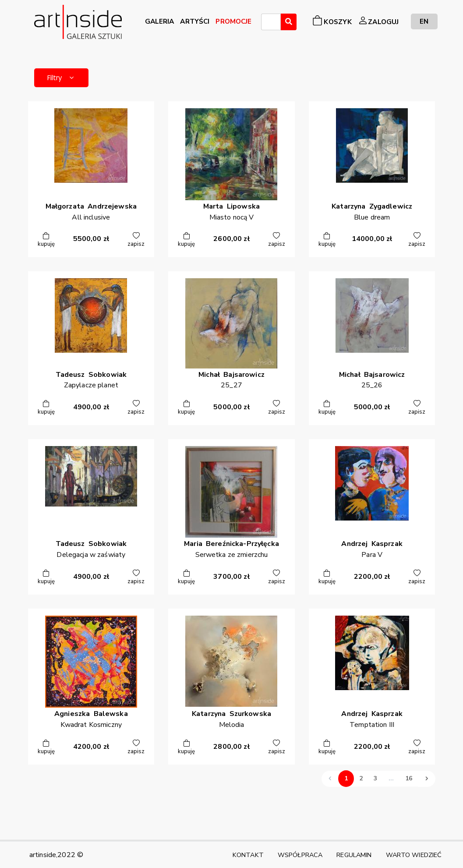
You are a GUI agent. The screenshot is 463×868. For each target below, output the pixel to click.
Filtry (67, 79)
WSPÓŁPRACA (300, 855)
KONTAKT (248, 855)
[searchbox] (266, 23)
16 (409, 782)
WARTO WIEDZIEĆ (414, 855)
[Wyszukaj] (289, 22)
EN (424, 21)
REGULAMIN (354, 855)
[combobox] (271, 22)
